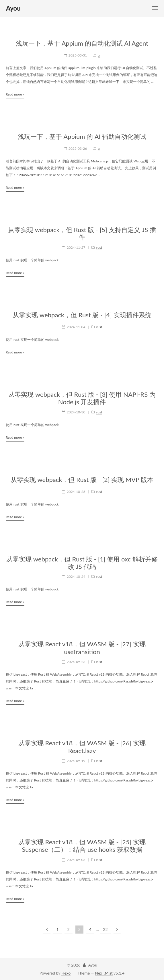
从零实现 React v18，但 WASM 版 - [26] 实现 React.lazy (82, 747)
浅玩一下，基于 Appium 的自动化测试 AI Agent (82, 43)
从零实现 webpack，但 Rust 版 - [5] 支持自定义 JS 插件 (82, 234)
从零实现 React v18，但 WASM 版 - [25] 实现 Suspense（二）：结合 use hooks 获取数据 (82, 846)
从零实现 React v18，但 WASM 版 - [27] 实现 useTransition (82, 648)
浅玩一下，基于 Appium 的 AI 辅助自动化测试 (82, 137)
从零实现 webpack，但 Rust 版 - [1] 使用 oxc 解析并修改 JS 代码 (82, 563)
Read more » (15, 94)
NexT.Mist (104, 973)
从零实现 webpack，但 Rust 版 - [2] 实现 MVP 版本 (82, 480)
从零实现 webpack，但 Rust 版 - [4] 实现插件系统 (82, 315)
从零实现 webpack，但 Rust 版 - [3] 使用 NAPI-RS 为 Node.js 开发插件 (82, 398)
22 (105, 929)
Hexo (66, 973)
